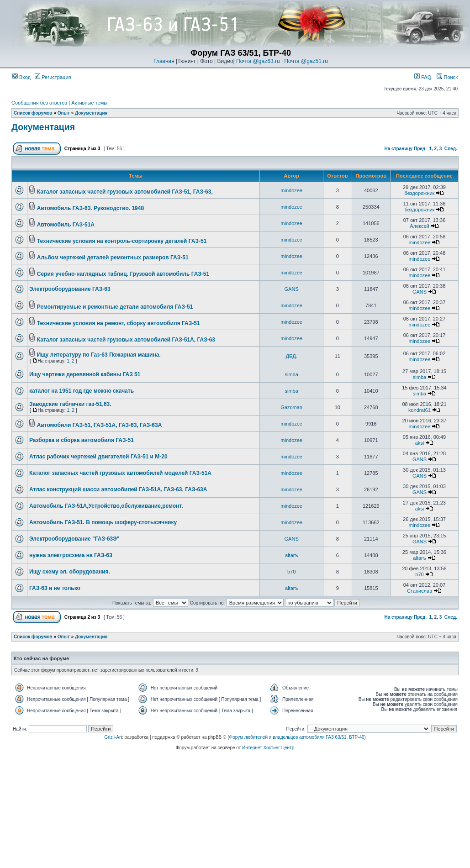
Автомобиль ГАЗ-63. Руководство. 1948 (90, 208)
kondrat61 (420, 410)
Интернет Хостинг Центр (268, 748)
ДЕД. (292, 356)
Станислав (420, 591)
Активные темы (89, 103)
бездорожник (420, 193)
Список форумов (33, 113)
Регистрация (53, 77)
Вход (21, 77)
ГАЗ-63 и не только (55, 588)
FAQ (423, 77)
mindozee (291, 190)
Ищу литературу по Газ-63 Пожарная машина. (99, 355)
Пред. (420, 149)
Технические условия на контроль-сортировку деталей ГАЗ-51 (122, 241)
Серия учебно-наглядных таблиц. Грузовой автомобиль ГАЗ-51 (123, 274)
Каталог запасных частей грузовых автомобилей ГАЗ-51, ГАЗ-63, (125, 192)
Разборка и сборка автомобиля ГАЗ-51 (82, 440)
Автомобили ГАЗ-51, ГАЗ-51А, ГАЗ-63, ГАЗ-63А (100, 425)
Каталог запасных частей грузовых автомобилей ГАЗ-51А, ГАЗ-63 (126, 340)
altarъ (291, 555)
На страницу (399, 149)
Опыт (64, 113)
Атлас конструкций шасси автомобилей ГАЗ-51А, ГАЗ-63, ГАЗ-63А (118, 489)
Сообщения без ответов (39, 103)
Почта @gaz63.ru (258, 61)
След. (451, 149)
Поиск (447, 77)
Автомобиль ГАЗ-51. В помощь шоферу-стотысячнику (103, 522)
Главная (164, 61)
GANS (292, 289)
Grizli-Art (113, 737)
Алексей (420, 226)
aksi (420, 443)
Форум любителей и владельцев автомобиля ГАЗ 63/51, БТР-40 (297, 737)
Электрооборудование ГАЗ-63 (70, 289)
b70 (291, 572)
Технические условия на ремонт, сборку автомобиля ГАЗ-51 (119, 323)
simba (291, 374)
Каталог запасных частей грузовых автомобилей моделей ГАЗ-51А (120, 473)
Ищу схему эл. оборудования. (70, 572)
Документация (91, 113)
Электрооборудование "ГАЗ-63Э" (74, 539)
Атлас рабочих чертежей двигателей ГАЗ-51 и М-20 (98, 457)
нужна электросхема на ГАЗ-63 (71, 555)
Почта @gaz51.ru (306, 61)
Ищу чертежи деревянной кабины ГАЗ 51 (85, 374)
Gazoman (291, 407)
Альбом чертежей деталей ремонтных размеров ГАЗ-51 (113, 258)
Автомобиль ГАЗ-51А (66, 225)
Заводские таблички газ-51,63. (70, 404)
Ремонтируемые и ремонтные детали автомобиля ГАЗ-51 (115, 307)
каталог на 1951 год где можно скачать (82, 391)
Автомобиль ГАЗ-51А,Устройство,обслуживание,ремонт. (106, 506)
